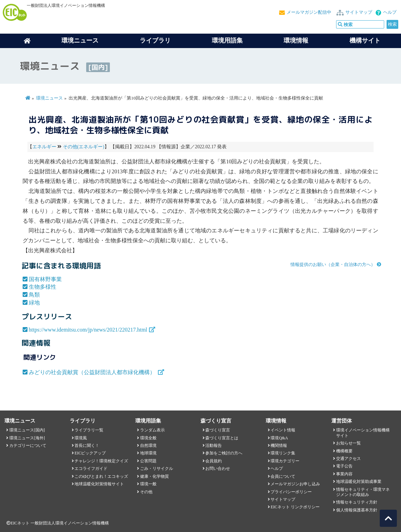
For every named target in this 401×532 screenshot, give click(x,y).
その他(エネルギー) (84, 147)
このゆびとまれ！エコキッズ (101, 476)
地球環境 (148, 453)
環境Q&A (279, 438)
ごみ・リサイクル (157, 469)
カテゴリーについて (28, 446)
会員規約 (214, 461)
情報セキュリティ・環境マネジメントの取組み (363, 492)
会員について (283, 476)
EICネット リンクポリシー (295, 507)
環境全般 (148, 438)
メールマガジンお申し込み (295, 484)
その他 (146, 492)
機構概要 (344, 451)
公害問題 (148, 461)
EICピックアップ (90, 453)
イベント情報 (283, 430)
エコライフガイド (91, 469)
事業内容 (344, 474)
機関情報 (279, 446)
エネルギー (44, 147)
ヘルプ (390, 12)
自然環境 (148, 446)
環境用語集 (227, 41)
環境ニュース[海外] (27, 438)
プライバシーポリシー (291, 492)
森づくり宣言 (218, 430)
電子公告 (344, 466)
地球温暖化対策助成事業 (359, 482)
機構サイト (365, 41)
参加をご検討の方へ (224, 453)
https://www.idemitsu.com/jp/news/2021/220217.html (88, 330)
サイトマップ (359, 12)
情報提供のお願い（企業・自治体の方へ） (333, 265)
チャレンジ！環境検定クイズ (101, 461)
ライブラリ (155, 41)
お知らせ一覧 (348, 443)
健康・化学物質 (154, 476)
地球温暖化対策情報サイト (99, 484)
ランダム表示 (152, 430)
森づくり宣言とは (222, 438)
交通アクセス (348, 459)
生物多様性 (43, 287)
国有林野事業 (45, 279)
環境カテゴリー (285, 461)
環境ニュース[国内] (27, 430)
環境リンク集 (283, 453)
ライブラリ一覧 (89, 430)
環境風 (81, 438)
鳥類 (34, 295)
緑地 (34, 303)
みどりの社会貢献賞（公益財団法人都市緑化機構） (93, 372)
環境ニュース (49, 98)
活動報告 (214, 446)
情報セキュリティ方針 (357, 502)
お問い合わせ (218, 469)
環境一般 (148, 484)
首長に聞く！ (87, 446)
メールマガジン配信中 (309, 12)
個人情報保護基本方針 (357, 510)
